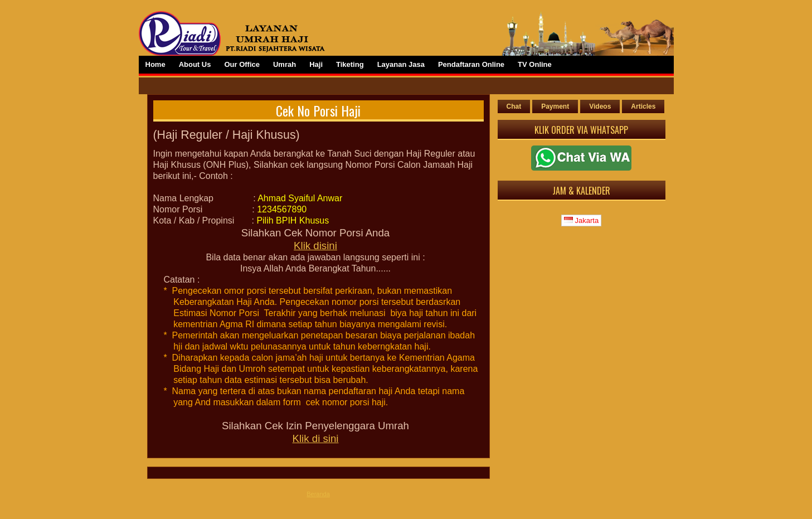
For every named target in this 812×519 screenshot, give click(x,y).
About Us (195, 64)
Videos (600, 106)
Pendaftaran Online (471, 64)
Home (155, 64)
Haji (316, 64)
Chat (514, 106)
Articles (643, 106)
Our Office (242, 64)
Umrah (285, 64)
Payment (555, 106)
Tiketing (350, 64)
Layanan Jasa (401, 64)
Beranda (318, 494)
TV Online (535, 64)
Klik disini (315, 246)
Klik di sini (316, 438)
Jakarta (581, 220)
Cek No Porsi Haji (318, 110)
